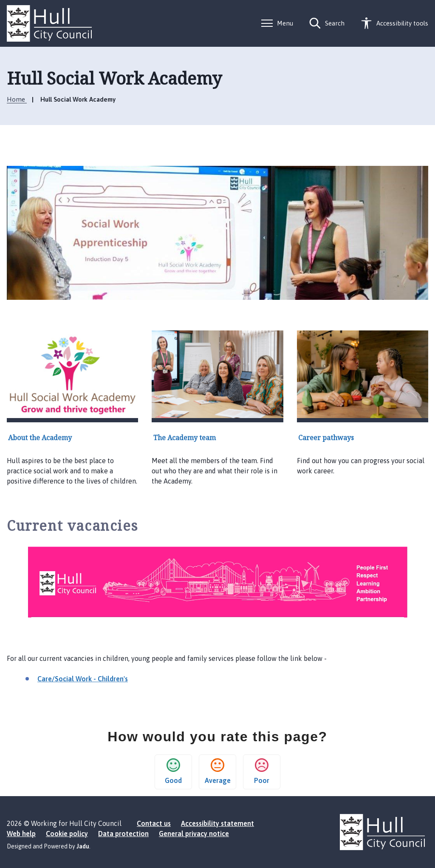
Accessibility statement (217, 823)
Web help (21, 834)
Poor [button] (262, 771)
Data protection (123, 834)
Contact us (154, 823)
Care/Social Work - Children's (83, 679)
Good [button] (173, 771)
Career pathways (326, 438)
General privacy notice (194, 834)
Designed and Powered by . (49, 846)
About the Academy (40, 438)
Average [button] (218, 771)
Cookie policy (67, 834)
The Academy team (185, 438)
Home (17, 99)
